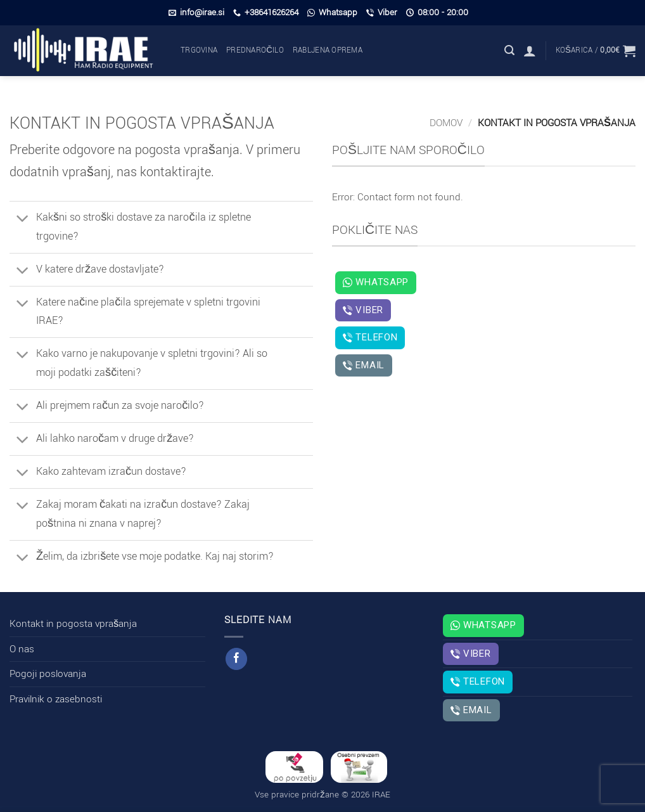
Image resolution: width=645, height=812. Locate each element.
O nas (22, 649)
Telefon (370, 337)
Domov (446, 123)
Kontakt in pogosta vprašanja (73, 624)
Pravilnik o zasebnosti (56, 699)
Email (364, 365)
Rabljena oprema (328, 50)
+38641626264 (266, 12)
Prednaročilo (255, 50)
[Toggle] (22, 219)
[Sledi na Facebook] (236, 659)
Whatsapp (332, 12)
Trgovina (199, 50)
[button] (509, 50)
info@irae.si (196, 12)
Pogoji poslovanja (48, 674)
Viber (382, 12)
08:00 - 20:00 (437, 12)
